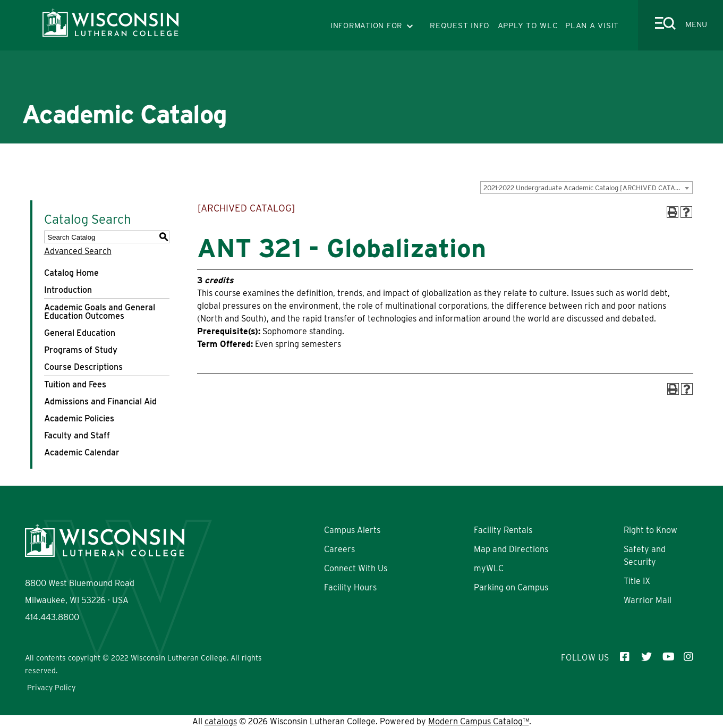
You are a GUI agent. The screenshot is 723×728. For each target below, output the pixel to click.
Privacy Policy (51, 688)
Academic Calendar (82, 452)
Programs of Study (81, 350)
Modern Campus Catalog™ (479, 721)
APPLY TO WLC (528, 26)
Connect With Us (356, 568)
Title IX (637, 581)
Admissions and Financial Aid (100, 401)
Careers (339, 549)
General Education (80, 333)
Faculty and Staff (77, 435)
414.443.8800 (52, 617)
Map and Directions (511, 549)
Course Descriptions (83, 367)
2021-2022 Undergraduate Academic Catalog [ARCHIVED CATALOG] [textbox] (587, 188)
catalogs (221, 721)
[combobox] (586, 188)
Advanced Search (78, 251)
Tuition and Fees (75, 384)
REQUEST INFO (460, 26)
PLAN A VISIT (592, 26)
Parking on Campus (511, 587)
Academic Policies (79, 418)
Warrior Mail (648, 600)
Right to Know (650, 530)
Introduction (68, 290)
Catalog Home (71, 273)
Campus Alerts (352, 530)
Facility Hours (350, 587)
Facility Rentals (503, 530)
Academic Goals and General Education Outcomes (100, 312)
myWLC (489, 568)
